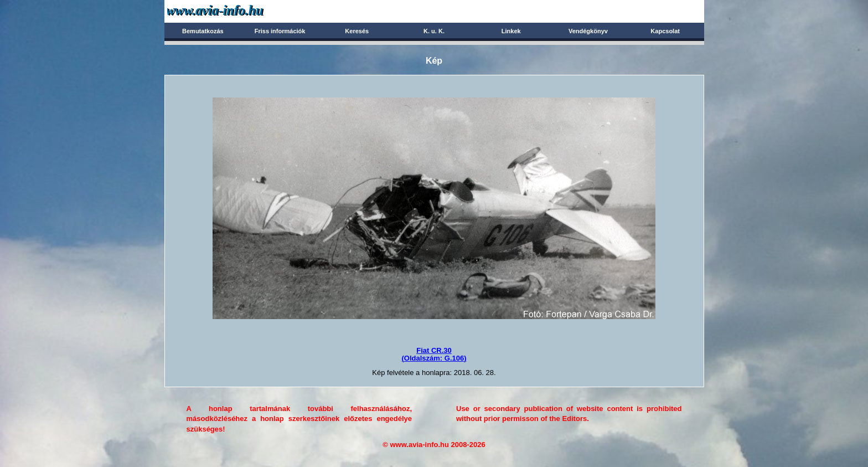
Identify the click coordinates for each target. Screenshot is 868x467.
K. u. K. (434, 31)
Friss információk (280, 31)
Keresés (357, 31)
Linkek (511, 31)
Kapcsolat (665, 31)
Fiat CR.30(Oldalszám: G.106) (434, 354)
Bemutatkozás (203, 31)
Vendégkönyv (588, 31)
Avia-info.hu (234, 11)
